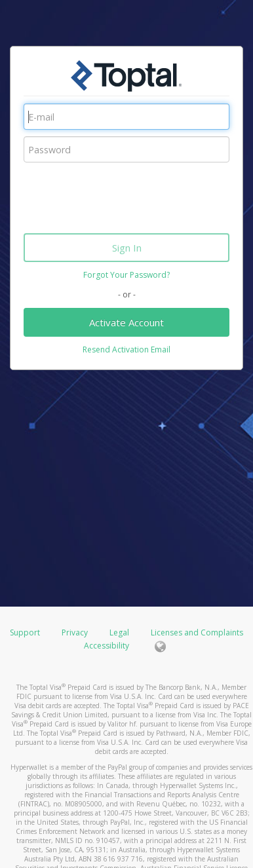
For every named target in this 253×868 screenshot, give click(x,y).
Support (25, 632)
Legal (119, 632)
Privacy (75, 632)
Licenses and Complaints (197, 632)
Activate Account (126, 322)
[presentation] (123, 195)
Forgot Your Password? (126, 275)
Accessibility (107, 646)
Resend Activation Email (126, 349)
